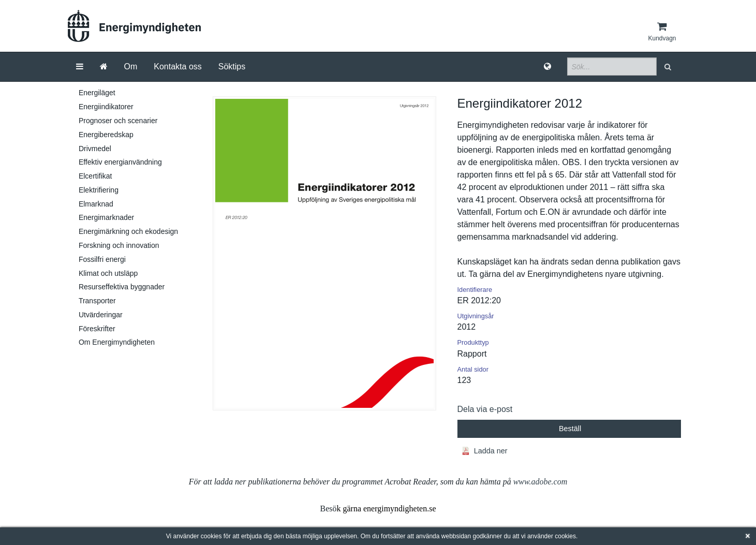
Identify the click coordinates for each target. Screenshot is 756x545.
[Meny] (80, 67)
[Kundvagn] (662, 32)
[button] (669, 67)
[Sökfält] (612, 67)
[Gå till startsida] (104, 67)
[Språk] (547, 67)
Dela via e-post (485, 409)
